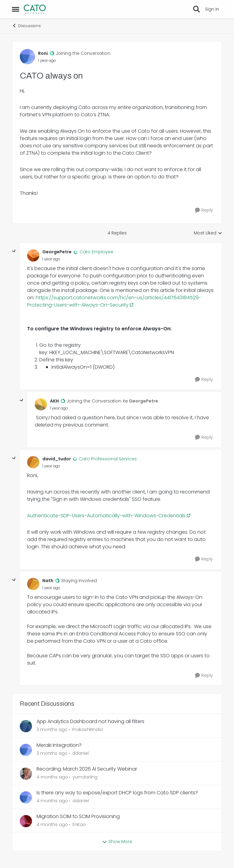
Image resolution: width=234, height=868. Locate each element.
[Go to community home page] (35, 9)
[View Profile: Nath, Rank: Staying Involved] (33, 584)
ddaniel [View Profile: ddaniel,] (80, 753)
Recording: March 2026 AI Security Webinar (87, 769)
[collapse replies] (14, 251)
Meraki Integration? (59, 745)
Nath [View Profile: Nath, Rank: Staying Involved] (48, 581)
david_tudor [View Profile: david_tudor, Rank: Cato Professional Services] (57, 459)
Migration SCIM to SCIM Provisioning (78, 817)
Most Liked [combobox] (208, 233)
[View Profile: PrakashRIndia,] (26, 726)
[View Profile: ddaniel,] (26, 750)
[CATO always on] (51, 259)
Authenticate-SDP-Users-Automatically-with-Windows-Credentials (106, 516)
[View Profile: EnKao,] (26, 821)
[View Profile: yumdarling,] (26, 774)
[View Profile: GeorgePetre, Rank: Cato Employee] (33, 255)
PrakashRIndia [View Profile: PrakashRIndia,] (87, 729)
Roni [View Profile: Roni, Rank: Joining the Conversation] (43, 53)
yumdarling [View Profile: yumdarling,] (85, 777)
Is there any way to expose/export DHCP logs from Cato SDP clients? (117, 793)
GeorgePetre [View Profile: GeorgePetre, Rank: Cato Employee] (57, 252)
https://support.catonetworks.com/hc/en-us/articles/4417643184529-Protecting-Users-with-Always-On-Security (114, 301)
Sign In (212, 9)
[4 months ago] (52, 777)
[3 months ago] (52, 730)
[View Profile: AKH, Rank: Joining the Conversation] (41, 404)
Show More (117, 842)
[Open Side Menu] (16, 9)
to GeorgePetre (140, 401)
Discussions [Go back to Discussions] (26, 26)
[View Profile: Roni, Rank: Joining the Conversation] (27, 57)
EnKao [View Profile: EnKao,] (79, 824)
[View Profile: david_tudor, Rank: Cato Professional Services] (33, 462)
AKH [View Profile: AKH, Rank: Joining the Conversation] (54, 401)
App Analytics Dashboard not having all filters (90, 722)
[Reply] (204, 210)
